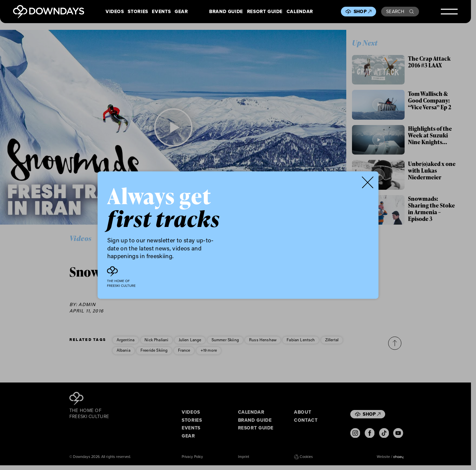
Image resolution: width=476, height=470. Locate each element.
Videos (115, 12)
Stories (138, 12)
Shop (363, 11)
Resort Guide (265, 12)
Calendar (300, 12)
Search (400, 11)
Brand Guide (226, 12)
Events (161, 12)
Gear (181, 12)
